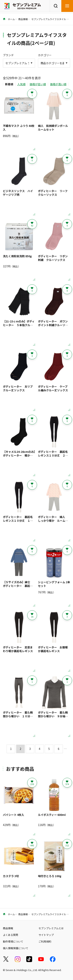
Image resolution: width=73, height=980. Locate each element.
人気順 (21, 84)
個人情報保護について (16, 948)
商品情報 (23, 19)
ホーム (9, 19)
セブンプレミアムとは (51, 928)
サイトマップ (46, 935)
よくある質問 (11, 935)
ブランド (8, 55)
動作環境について (13, 941)
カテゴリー (45, 55)
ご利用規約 (45, 941)
